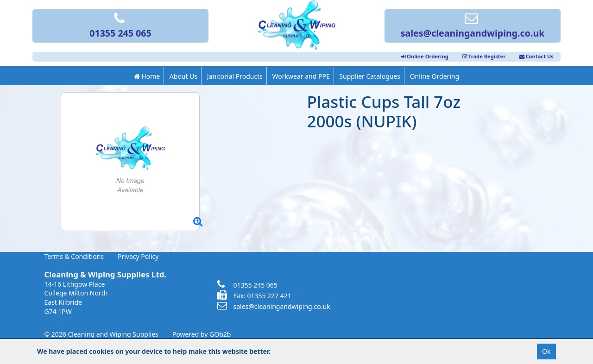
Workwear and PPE (301, 76)
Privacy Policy (138, 256)
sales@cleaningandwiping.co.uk (473, 26)
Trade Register (484, 56)
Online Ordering (425, 56)
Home (147, 76)
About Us (183, 76)
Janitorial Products (235, 76)
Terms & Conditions (74, 256)
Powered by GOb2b (202, 334)
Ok (546, 351)
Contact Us (536, 56)
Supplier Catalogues (370, 76)
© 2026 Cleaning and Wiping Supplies (101, 334)
